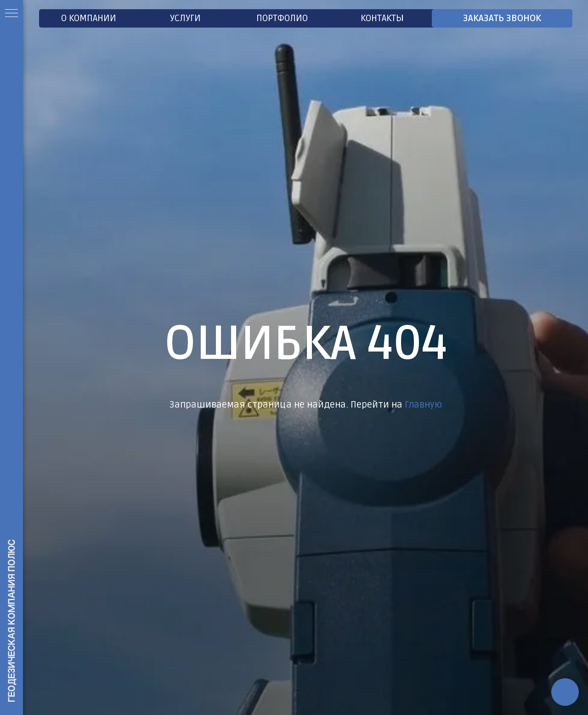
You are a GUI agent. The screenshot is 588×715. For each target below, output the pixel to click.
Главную (423, 405)
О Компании (89, 18)
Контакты (382, 18)
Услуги (185, 18)
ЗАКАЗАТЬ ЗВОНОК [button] (502, 18)
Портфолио (282, 18)
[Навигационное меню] (11, 14)
